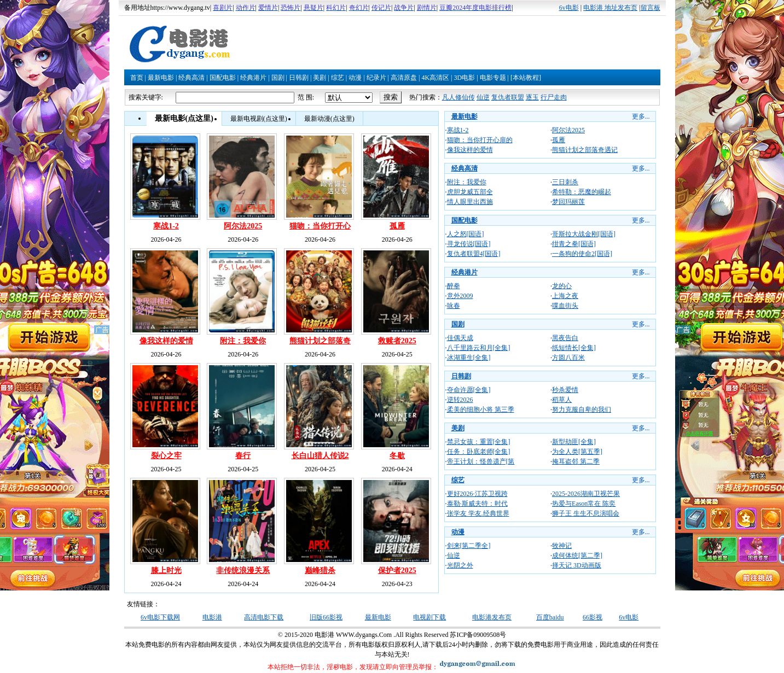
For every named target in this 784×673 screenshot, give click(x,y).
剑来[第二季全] (469, 546)
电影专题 (493, 78)
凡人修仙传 (458, 97)
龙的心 (562, 286)
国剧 (278, 78)
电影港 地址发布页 (610, 8)
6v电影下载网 (160, 617)
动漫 (355, 78)
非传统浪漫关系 (243, 570)
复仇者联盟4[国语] (474, 254)
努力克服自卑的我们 (582, 409)
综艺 (338, 78)
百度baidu (550, 617)
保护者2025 (397, 570)
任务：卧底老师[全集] (479, 452)
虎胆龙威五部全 (470, 192)
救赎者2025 (397, 341)
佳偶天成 (460, 338)
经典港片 (253, 78)
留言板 (651, 8)
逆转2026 (460, 400)
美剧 (320, 78)
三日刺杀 (565, 182)
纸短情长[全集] (574, 348)
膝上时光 (166, 570)
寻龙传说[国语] (469, 244)
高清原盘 (404, 78)
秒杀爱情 (565, 390)
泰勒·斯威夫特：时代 (477, 504)
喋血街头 (565, 306)
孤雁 (397, 226)
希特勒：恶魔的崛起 (582, 192)
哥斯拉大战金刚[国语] (584, 234)
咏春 (454, 306)
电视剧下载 (429, 617)
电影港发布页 (492, 617)
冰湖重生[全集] (469, 358)
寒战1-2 (166, 226)
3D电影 (464, 78)
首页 (137, 78)
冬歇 (397, 456)
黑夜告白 (565, 338)
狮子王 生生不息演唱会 (586, 513)
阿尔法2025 (243, 226)
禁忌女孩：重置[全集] (479, 442)
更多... (641, 116)
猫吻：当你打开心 (320, 226)
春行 (243, 456)
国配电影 (223, 78)
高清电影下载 (264, 617)
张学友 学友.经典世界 (478, 513)
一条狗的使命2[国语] (582, 254)
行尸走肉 (554, 97)
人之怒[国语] (466, 234)
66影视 (593, 617)
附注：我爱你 (243, 341)
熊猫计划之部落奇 (320, 341)
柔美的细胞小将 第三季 (481, 409)
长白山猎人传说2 (320, 456)
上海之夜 (565, 296)
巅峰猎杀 (320, 570)
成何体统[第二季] (577, 555)
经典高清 (191, 78)
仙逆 (483, 97)
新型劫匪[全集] (574, 442)
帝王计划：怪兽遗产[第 (481, 461)
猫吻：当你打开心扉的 (480, 140)
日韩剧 (299, 78)
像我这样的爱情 (166, 341)
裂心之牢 (166, 456)
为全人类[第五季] (577, 452)
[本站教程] (526, 78)
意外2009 (460, 296)
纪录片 (376, 78)
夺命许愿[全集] (469, 390)
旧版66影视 (326, 617)
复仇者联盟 (508, 97)
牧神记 (562, 546)
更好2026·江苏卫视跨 (477, 494)
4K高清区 (435, 78)
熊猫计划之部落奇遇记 (585, 150)
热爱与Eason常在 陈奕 (584, 504)
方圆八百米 (568, 358)
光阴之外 (460, 565)
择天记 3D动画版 (577, 565)
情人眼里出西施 (470, 202)
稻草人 (562, 400)
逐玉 (532, 97)
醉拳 (454, 286)
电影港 (212, 617)
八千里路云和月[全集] (479, 348)
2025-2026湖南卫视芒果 (586, 494)
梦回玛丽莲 (568, 202)
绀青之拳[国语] (574, 244)
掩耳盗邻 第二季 (576, 461)
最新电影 (161, 78)
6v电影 (569, 8)
